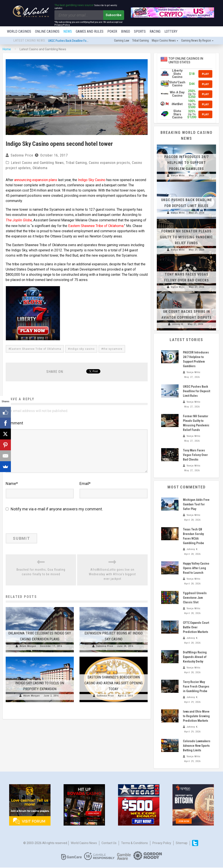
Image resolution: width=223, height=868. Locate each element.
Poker (112, 31)
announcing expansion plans (35, 180)
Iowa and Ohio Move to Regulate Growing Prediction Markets (196, 717)
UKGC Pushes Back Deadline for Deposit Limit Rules (80, 41)
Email (85, 487)
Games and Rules (90, 31)
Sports (140, 31)
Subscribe (114, 15)
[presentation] (35, 528)
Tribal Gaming (76, 163)
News (68, 31)
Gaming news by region (196, 41)
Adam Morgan (28, 650)
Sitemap (182, 843)
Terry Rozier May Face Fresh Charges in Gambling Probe (196, 687)
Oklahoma (40, 168)
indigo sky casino (82, 348)
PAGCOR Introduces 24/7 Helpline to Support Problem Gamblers (186, 163)
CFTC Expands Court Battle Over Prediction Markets (196, 628)
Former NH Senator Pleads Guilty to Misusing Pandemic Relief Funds (186, 238)
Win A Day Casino (177, 94)
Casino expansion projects (109, 163)
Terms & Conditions (134, 843)
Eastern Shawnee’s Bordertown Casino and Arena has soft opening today (114, 687)
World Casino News (84, 843)
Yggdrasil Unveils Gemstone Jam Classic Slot (195, 598)
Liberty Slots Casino (177, 74)
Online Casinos (47, 31)
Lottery (171, 31)
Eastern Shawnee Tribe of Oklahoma (96, 225)
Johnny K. (178, 325)
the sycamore (113, 348)
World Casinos (19, 31)
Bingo (126, 31)
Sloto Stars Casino (177, 115)
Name (12, 487)
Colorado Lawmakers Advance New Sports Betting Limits (197, 746)
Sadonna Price (22, 156)
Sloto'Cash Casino (177, 84)
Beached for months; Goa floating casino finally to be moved (41, 576)
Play (205, 74)
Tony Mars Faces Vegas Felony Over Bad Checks (195, 455)
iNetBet (177, 105)
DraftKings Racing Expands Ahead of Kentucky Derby (195, 657)
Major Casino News (164, 41)
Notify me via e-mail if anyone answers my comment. (54, 513)
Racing (155, 31)
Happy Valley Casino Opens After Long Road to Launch (196, 569)
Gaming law (122, 41)
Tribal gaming (140, 41)
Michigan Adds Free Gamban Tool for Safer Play (196, 505)
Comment (14, 423)
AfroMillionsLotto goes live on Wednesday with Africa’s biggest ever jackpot (112, 578)
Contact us (109, 843)
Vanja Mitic (178, 176)
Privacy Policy (162, 843)
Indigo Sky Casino (91, 180)
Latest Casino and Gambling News (37, 163)
